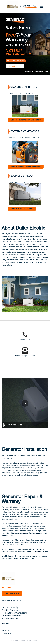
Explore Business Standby (22, 209)
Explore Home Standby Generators (26, 120)
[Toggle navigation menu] (41, 6)
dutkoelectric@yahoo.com (25, 356)
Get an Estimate (15, 66)
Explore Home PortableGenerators (26, 167)
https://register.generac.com (37, 552)
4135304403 (25, 340)
